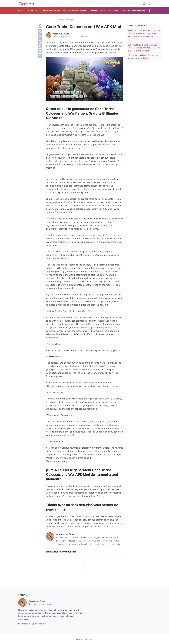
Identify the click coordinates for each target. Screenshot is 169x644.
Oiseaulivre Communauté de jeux (79, 179)
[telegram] (40, 46)
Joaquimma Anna (37, 601)
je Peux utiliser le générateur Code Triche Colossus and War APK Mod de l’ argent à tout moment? (145, 48)
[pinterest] (40, 51)
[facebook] (40, 31)
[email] (40, 56)
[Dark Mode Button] (144, 4)
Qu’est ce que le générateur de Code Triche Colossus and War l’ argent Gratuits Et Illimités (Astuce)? (144, 33)
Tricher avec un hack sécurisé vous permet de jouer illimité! (144, 56)
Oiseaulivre (88, 639)
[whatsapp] (40, 41)
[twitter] (40, 36)
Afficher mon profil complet (32, 624)
